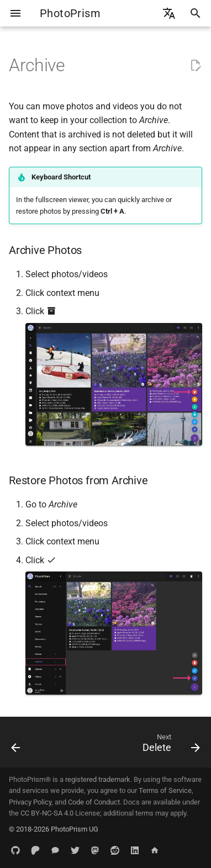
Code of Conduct (94, 802)
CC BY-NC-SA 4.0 (47, 813)
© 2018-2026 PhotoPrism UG (54, 829)
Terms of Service (165, 790)
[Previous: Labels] (16, 745)
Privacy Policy (30, 802)
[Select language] (169, 13)
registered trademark (98, 779)
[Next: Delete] (170, 745)
